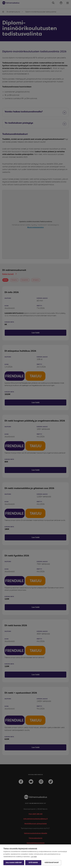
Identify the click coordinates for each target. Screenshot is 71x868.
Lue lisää (34, 857)
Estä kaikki (33, 863)
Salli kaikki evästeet (14, 863)
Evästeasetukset (52, 863)
